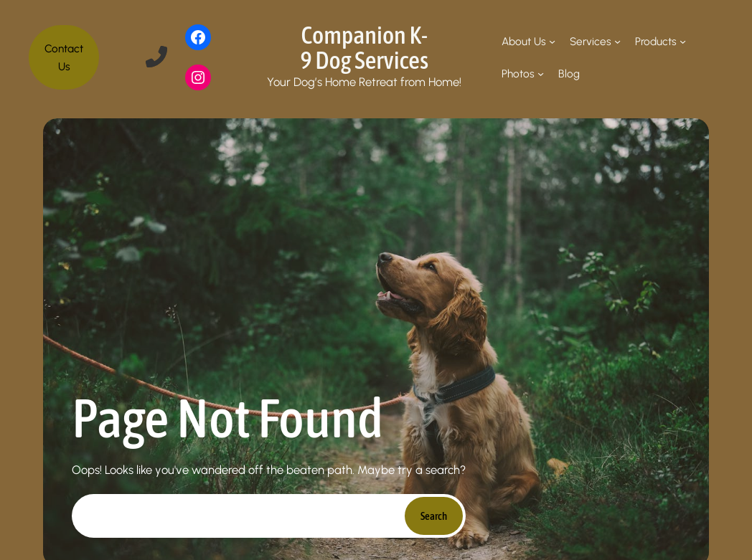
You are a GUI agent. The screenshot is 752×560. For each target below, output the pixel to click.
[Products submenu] (683, 41)
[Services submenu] (617, 41)
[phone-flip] (156, 57)
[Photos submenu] (541, 73)
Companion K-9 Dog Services (364, 47)
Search (434, 516)
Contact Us (64, 57)
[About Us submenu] (552, 41)
